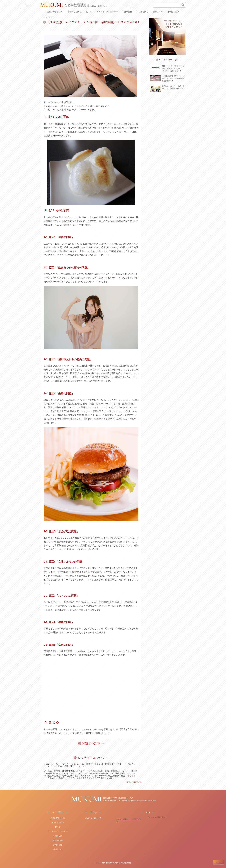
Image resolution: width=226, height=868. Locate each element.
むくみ (51, 17)
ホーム (45, 17)
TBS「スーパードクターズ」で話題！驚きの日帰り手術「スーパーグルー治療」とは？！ (173, 68)
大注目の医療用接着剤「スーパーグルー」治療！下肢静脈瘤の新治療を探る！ (173, 78)
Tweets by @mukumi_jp (158, 817)
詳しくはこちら (134, 782)
